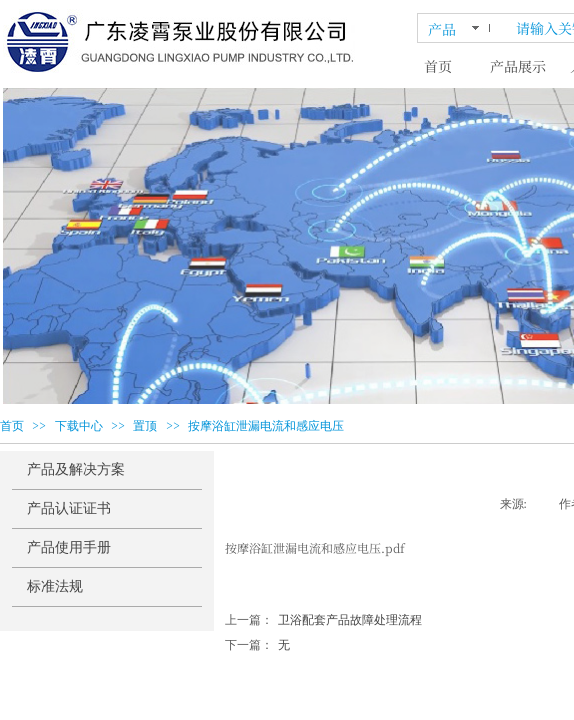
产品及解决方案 (76, 469)
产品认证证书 (69, 508)
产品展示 (518, 66)
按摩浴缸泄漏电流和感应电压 (266, 426)
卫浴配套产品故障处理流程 (323, 620)
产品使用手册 (69, 547)
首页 (438, 66)
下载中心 (79, 426)
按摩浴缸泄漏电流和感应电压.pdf (315, 547)
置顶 (145, 426)
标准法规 (55, 586)
